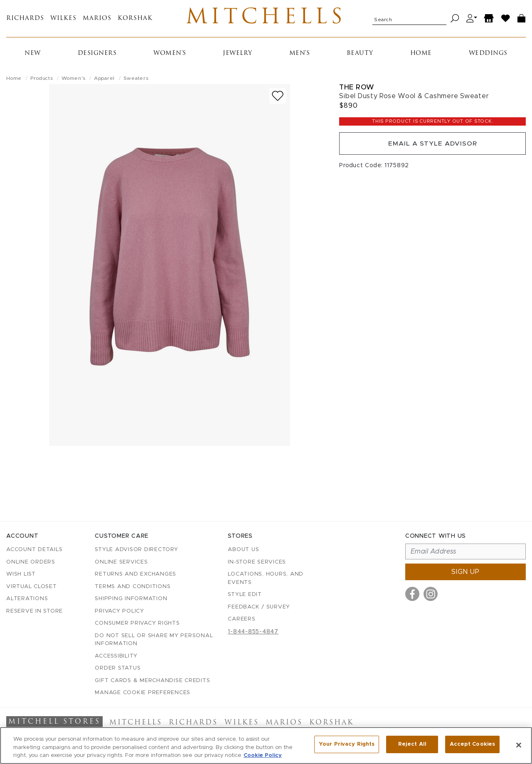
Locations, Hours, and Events (266, 579)
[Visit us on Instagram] (431, 594)
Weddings (488, 56)
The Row (357, 89)
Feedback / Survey (259, 607)
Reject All (412, 745)
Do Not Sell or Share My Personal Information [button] (154, 640)
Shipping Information (131, 599)
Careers (241, 619)
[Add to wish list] (278, 98)
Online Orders (31, 562)
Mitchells (266, 20)
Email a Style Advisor (432, 146)
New (33, 56)
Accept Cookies (472, 745)
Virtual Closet (32, 587)
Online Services (121, 562)
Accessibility (116, 656)
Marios (97, 20)
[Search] (455, 20)
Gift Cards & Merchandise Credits (152, 681)
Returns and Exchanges (135, 575)
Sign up (465, 572)
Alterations (27, 599)
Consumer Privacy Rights (137, 624)
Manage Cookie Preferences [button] (143, 693)
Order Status (118, 669)
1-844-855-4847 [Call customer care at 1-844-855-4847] (253, 632)
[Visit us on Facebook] (412, 594)
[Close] (519, 745)
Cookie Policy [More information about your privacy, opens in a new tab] (263, 755)
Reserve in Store (34, 611)
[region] (266, 745)
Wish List (21, 575)
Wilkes (63, 20)
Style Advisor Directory (136, 550)
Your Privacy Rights (347, 745)
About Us (243, 550)
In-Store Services (257, 562)
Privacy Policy (119, 611)
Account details (34, 550)
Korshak (135, 20)
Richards (25, 20)
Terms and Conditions (133, 587)
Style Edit (245, 595)
